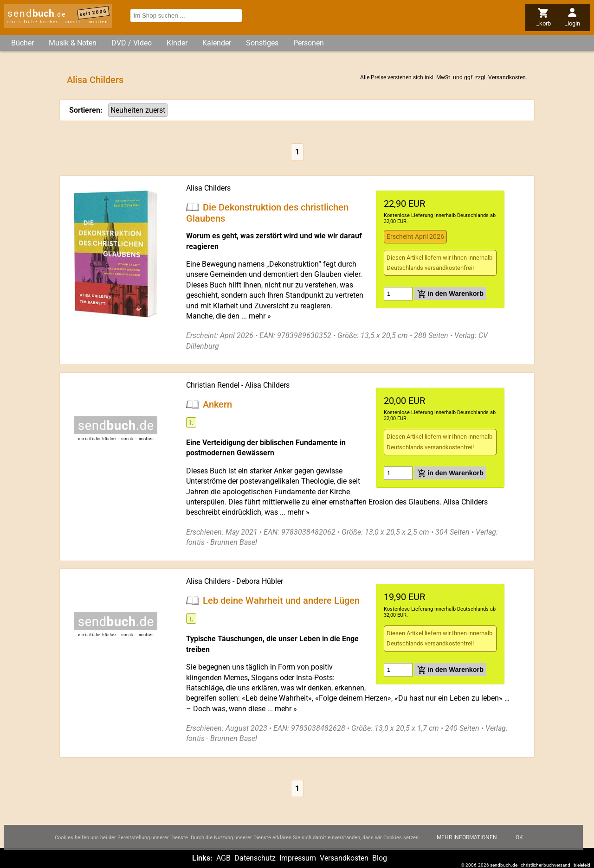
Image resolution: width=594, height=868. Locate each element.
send (37, 13)
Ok (519, 843)
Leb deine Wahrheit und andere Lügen (281, 600)
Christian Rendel (213, 385)
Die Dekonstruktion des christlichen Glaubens (267, 212)
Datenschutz (255, 858)
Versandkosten (507, 77)
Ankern (217, 404)
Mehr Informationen (467, 843)
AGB (223, 858)
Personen (309, 43)
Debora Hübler (260, 581)
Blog (380, 858)
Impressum (298, 858)
